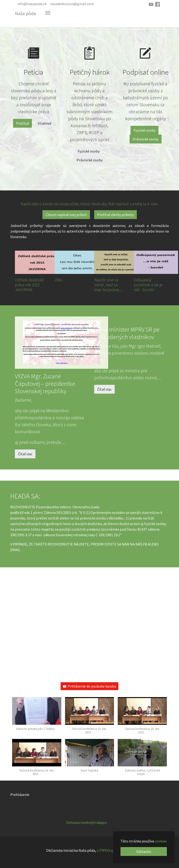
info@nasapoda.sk (32, 4)
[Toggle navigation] (48, 13)
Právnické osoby (90, 160)
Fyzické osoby (89, 151)
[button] (37, 716)
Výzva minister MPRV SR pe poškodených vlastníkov (127, 333)
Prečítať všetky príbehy (115, 215)
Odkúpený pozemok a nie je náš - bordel (148, 285)
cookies (161, 841)
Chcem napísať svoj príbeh (66, 215)
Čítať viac (25, 454)
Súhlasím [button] (144, 851)
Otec (59, 280)
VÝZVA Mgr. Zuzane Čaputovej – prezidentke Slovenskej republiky (45, 383)
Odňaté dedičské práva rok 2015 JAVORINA (29, 285)
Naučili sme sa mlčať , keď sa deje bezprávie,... (108, 285)
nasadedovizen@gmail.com (72, 4)
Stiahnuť (45, 123)
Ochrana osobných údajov (86, 822)
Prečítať (22, 123)
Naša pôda (25, 13)
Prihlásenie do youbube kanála (89, 686)
